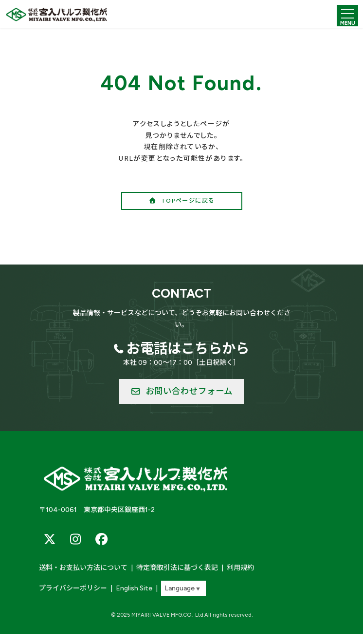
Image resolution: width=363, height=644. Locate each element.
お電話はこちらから (188, 348)
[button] (182, 201)
